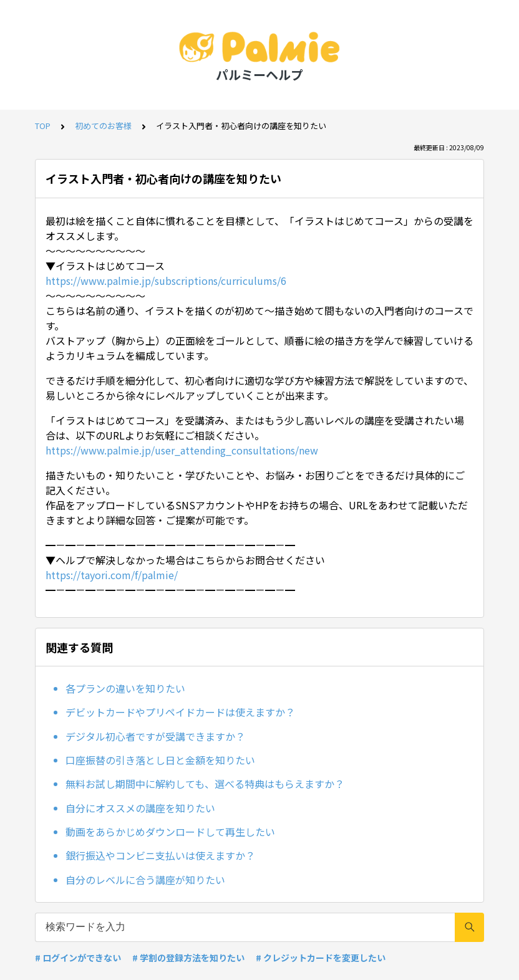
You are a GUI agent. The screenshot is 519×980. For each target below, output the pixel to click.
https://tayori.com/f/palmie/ (112, 575)
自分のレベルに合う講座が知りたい (145, 880)
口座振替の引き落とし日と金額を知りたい (160, 760)
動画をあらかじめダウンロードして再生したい (170, 832)
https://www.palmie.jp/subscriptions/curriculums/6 (166, 281)
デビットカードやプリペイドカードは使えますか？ (180, 712)
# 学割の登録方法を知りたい (188, 958)
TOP (43, 126)
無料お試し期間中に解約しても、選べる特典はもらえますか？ (205, 784)
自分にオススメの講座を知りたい (140, 808)
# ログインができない (78, 958)
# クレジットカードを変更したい (321, 958)
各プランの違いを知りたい (125, 688)
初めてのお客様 (103, 126)
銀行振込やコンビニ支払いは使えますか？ (160, 855)
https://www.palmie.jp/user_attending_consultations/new (182, 450)
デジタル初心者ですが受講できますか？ (155, 736)
